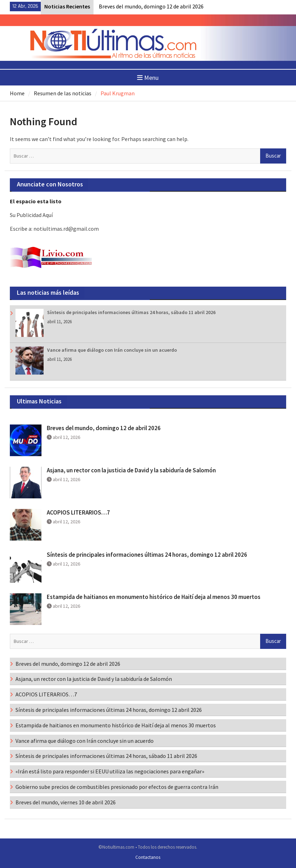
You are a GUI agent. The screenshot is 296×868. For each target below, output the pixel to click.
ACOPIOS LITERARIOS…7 (78, 512)
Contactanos (148, 857)
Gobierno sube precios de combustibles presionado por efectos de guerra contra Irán (117, 787)
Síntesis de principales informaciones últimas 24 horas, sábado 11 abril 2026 (131, 312)
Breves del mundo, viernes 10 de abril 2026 (66, 802)
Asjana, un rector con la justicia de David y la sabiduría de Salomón (131, 470)
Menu (148, 78)
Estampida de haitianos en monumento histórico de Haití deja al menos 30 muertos (154, 597)
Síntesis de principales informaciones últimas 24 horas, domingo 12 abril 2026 (147, 555)
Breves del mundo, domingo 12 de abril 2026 (151, 6)
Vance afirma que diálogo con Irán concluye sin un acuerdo (112, 350)
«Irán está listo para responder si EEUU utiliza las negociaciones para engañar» (110, 771)
